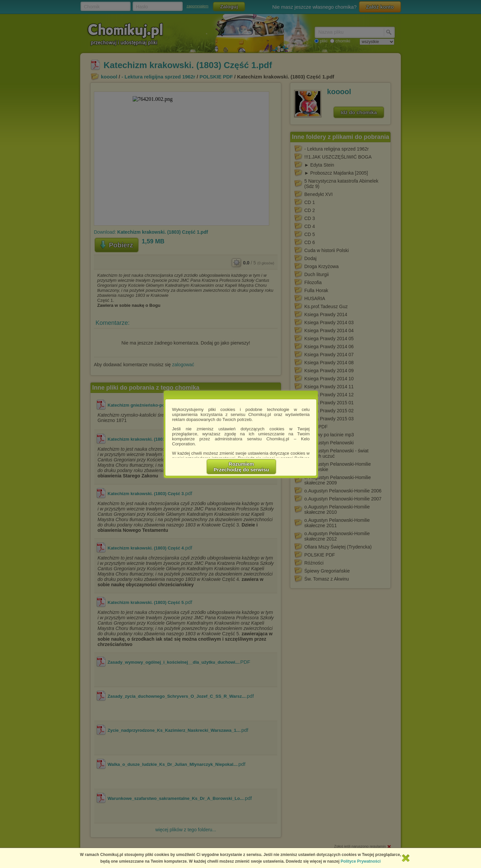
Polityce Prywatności (361, 861)
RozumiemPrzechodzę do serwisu (242, 467)
